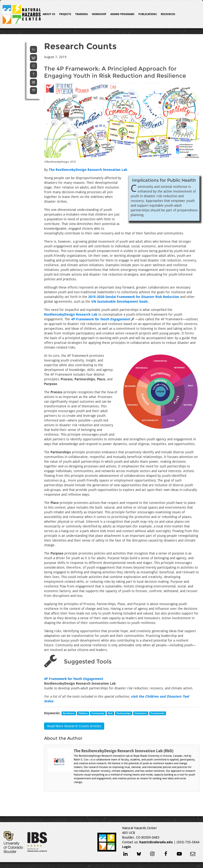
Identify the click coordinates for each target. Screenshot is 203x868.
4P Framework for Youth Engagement (74, 679)
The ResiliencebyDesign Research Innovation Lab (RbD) (124, 751)
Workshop (99, 14)
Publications (148, 14)
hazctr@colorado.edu (156, 842)
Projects (65, 14)
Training (82, 14)
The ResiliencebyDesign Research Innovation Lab (88, 170)
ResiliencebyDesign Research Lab (71, 314)
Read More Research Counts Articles (74, 726)
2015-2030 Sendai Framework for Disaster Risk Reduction (134, 297)
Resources (168, 14)
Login (126, 847)
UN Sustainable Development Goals (120, 301)
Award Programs (122, 14)
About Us (49, 14)
